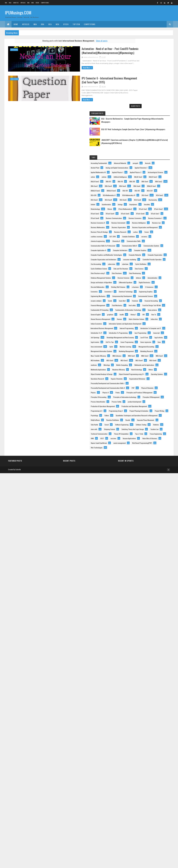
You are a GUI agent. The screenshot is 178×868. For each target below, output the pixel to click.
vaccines (147, 817)
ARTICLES (23, 3)
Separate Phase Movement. (154, 771)
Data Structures (139, 391)
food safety (154, 478)
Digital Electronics (140, 418)
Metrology (137, 634)
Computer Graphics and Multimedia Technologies (150, 340)
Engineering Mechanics (141, 446)
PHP (135, 693)
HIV (135, 505)
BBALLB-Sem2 (154, 170)
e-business (158, 427)
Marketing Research (140, 602)
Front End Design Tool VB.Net (143, 482)
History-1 (160, 501)
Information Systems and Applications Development (150, 524)
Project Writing (139, 753)
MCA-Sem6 (137, 629)
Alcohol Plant (150, 111)
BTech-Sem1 (138, 225)
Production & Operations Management (146, 730)
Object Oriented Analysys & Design (145, 657)
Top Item (76, 24)
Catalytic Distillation (153, 299)
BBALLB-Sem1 (138, 170)
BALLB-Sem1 (138, 143)
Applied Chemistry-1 (140, 120)
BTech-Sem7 (138, 239)
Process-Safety (160, 721)
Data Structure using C (141, 386)
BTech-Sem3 (138, 230)
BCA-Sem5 (152, 198)
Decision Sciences (140, 400)
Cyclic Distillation (153, 372)
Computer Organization (141, 349)
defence (155, 400)
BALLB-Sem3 (138, 147)
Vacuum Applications (141, 822)
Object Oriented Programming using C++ (147, 661)
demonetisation (139, 404)
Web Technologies (140, 845)
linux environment (149, 579)
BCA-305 (162, 180)
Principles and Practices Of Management (147, 703)
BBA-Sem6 (14, 79)
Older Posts (121, 105)
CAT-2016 (137, 299)
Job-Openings (138, 556)
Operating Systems (140, 666)
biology (136, 212)
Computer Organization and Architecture (147, 354)
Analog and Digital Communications (145, 115)
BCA (6, 3)
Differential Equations (141, 413)
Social (150, 776)
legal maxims (138, 569)
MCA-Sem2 (138, 625)
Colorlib (18, 864)
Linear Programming (141, 574)
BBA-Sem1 (137, 157)
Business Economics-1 (141, 253)
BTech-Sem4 (153, 230)
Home (16, 24)
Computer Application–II (142, 326)
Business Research (140, 290)
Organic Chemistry (140, 675)
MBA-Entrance (138, 611)
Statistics (154, 785)
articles (14, 50)
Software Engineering (141, 781)
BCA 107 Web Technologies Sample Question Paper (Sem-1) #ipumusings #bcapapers (156, 64)
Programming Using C (141, 744)
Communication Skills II (141, 317)
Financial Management (141, 473)
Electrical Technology (155, 436)
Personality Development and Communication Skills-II (151, 689)
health (149, 501)
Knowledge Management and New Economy (148, 560)
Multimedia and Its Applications (144, 638)
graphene (137, 501)
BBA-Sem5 (137, 166)
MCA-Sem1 (153, 620)
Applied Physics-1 (140, 129)
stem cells (137, 790)
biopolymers (149, 212)
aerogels (155, 106)
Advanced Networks (140, 106)
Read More (55, 68)
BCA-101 (152, 175)
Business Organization (141, 276)
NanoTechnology (158, 647)
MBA (33, 3)
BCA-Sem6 (137, 202)
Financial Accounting (141, 469)
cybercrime (155, 368)
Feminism (150, 464)
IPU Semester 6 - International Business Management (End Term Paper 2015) (85, 79)
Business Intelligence (141, 267)
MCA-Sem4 (152, 625)
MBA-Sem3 (152, 615)
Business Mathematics (141, 271)
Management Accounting (142, 588)
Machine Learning (150, 583)
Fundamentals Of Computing (143, 487)
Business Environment (141, 262)
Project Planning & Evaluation (143, 748)
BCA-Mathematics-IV (140, 189)
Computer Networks (140, 345)
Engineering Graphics (141, 441)
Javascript (156, 551)
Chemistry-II (138, 308)
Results (136, 771)
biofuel (136, 207)
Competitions (45, 3)
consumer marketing (141, 358)
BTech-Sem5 (138, 235)
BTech (37, 3)
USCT (136, 817)
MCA (10, 3)
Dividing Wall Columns (141, 427)
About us (16, 3)
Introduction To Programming (143, 547)
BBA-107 (152, 147)
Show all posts (94, 41)
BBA (28, 3)
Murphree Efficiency (140, 647)
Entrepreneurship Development (144, 450)
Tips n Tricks (159, 808)
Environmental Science (141, 455)
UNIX (154, 813)
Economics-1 (138, 436)
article (158, 134)
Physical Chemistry (150, 693)
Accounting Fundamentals (142, 102)
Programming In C (140, 739)
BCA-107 (137, 180)
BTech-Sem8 (153, 239)
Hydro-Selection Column (154, 514)
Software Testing (139, 785)
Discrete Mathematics (141, 423)
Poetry (161, 698)
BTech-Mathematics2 (152, 221)
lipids (136, 583)
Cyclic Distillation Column (142, 377)
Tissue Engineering (140, 813)
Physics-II (149, 698)
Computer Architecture (141, 331)
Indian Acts (137, 519)
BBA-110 (137, 152)
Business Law (158, 267)
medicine (151, 629)
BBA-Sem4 (152, 161)
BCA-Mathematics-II (140, 184)
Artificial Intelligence (153, 138)
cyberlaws (137, 372)
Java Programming (140, 551)
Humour (137, 514)
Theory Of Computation (141, 808)
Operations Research (141, 670)
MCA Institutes (138, 620)
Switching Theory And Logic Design (145, 794)
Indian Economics (153, 519)
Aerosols (137, 111)
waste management (140, 836)
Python (136, 758)
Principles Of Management (142, 716)
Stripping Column (153, 790)
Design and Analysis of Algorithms (145, 409)
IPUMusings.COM (18, 13)
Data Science (160, 381)
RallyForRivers (139, 767)
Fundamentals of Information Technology (147, 491)
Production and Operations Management (147, 735)
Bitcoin (136, 221)
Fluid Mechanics (139, 478)
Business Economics (140, 248)
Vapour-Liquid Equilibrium (142, 831)
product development (141, 725)
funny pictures (138, 496)
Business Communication (142, 244)
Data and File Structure (141, 381)
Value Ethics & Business (141, 826)
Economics (152, 432)
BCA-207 (149, 180)
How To (145, 505)
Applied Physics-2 (158, 129)
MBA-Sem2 (138, 615)
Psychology (154, 753)
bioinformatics (150, 207)
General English (155, 496)
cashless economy (151, 294)
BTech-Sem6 (153, 235)
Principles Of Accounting (142, 707)
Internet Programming (141, 533)
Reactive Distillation (156, 767)
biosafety (137, 216)
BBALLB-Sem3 (139, 175)
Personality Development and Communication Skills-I (151, 684)
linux (136, 579)
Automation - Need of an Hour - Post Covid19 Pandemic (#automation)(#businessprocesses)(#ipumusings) (80, 50)
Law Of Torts (138, 565)
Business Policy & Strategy (142, 285)
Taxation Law (138, 799)
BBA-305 (148, 152)
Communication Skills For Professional (146, 313)
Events (153, 459)
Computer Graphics (140, 335)
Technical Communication (142, 803)
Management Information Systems (145, 592)
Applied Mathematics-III (141, 124)
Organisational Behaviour (142, 680)
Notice (136, 652)
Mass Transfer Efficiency (142, 606)
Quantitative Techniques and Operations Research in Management (151, 763)
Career (136, 294)
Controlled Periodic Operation (143, 363)
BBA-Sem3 (137, 161)
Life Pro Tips (153, 569)
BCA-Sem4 (137, 198)
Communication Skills (155, 308)
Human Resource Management (144, 510)
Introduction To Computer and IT (144, 537)
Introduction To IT (140, 542)
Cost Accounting (139, 368)
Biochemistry (153, 202)
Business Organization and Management (147, 280)
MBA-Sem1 (153, 611)
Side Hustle (138, 776)
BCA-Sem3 (152, 193)
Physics (136, 698)
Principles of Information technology (145, 712)
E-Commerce (138, 432)
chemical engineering (153, 303)
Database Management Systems (144, 395)
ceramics (137, 303)
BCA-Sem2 (137, 193)
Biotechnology (151, 216)
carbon (155, 290)
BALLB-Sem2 (153, 143)
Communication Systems (142, 322)
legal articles (152, 565)
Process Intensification (141, 721)
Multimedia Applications (142, 643)
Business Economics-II (141, 258)
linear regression (159, 574)
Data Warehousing (157, 391)
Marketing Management (141, 597)
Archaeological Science (142, 134)
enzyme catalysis (139, 459)
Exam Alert (137, 464)
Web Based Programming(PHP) (144, 840)
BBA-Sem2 (151, 157)
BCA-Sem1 (157, 189)
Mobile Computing (152, 634)
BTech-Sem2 (154, 225)
